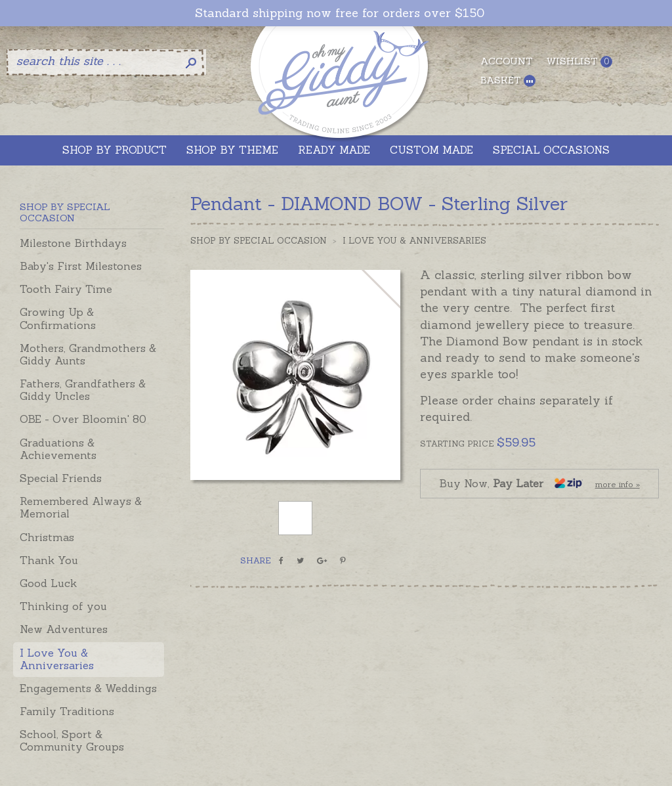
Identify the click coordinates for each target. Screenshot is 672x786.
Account (507, 61)
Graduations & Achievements (58, 449)
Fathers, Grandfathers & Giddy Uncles (83, 390)
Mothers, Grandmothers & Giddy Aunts (88, 354)
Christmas (47, 537)
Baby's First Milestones (81, 266)
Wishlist (579, 61)
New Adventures (64, 629)
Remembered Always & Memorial (81, 507)
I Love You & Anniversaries (57, 659)
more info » (618, 484)
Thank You (49, 560)
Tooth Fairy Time (66, 289)
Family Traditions (67, 711)
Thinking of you (63, 606)
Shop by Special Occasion (259, 241)
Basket (508, 80)
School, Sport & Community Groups (72, 740)
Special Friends (61, 478)
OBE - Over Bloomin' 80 (83, 419)
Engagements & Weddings (88, 688)
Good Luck (48, 583)
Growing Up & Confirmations (58, 318)
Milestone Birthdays (73, 243)
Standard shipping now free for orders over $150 (340, 13)
